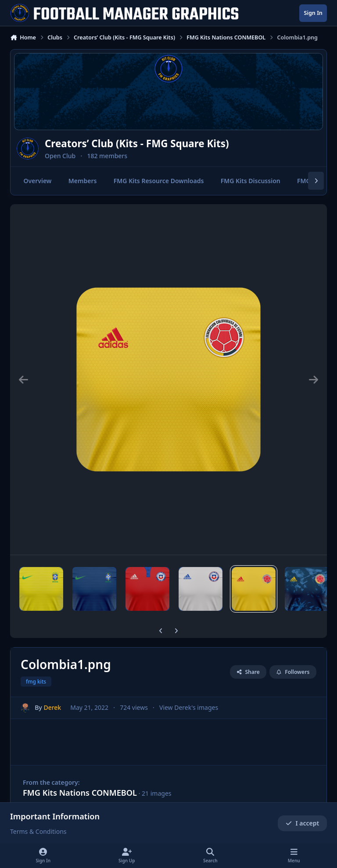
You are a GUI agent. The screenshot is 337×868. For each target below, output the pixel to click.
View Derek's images (189, 707)
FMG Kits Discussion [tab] (251, 181)
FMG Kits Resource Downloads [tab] (159, 181)
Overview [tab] (37, 181)
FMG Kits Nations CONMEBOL (80, 793)
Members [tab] (83, 181)
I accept (302, 823)
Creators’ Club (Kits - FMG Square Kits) (137, 143)
